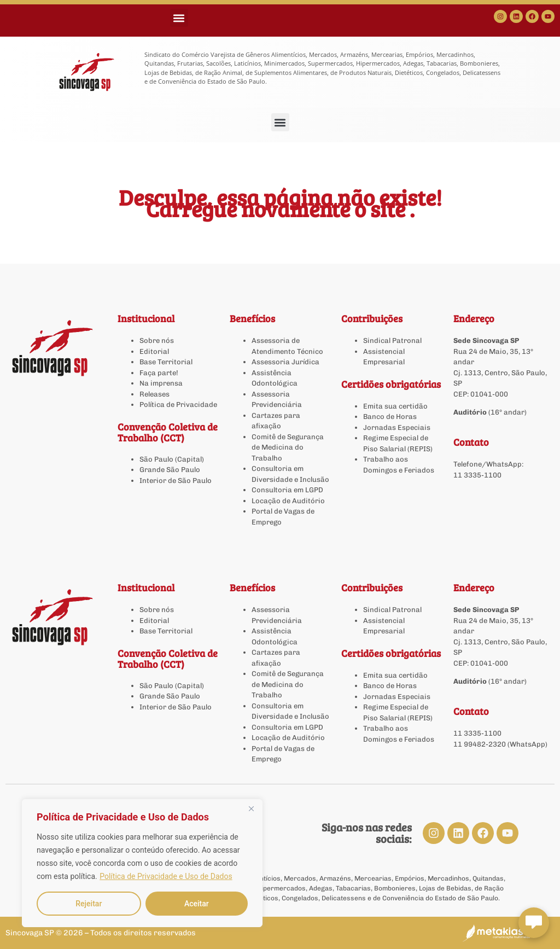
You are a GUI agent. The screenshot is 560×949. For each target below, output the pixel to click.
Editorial (154, 351)
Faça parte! (159, 373)
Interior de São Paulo (176, 481)
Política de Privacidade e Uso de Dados (166, 876)
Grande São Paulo (170, 470)
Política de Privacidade (178, 404)
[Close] (251, 808)
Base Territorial (166, 362)
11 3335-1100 (477, 475)
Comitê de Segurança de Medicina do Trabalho (288, 447)
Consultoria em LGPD (287, 490)
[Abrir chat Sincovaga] (534, 923)
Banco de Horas (390, 417)
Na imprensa (161, 383)
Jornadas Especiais (397, 427)
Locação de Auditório (288, 501)
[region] (142, 863)
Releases (154, 394)
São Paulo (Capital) (172, 459)
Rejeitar (89, 904)
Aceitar (197, 904)
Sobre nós (157, 340)
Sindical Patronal (392, 340)
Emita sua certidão (395, 406)
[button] (179, 18)
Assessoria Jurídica (285, 362)
